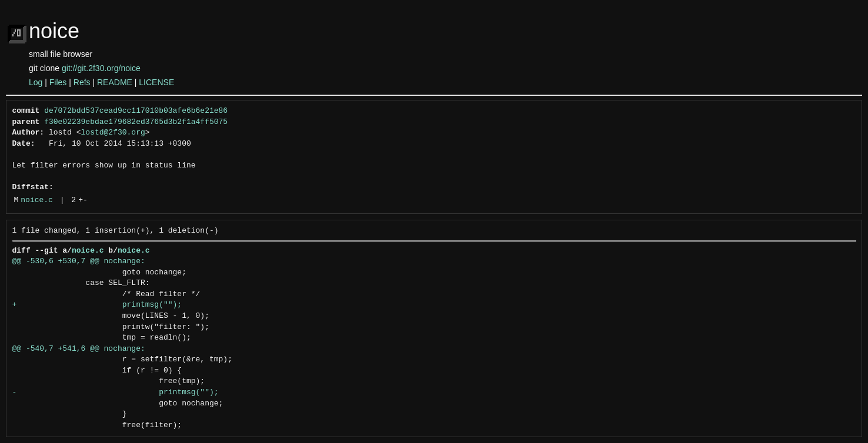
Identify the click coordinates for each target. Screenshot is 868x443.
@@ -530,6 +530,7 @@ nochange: (79, 261)
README (115, 82)
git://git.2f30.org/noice (101, 68)
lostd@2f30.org (113, 133)
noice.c (37, 200)
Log (36, 82)
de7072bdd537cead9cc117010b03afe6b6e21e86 (136, 111)
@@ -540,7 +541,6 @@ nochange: (79, 349)
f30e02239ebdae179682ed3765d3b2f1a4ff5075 (136, 122)
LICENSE (156, 82)
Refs (82, 82)
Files (58, 82)
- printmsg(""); (116, 392)
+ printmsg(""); (97, 305)
